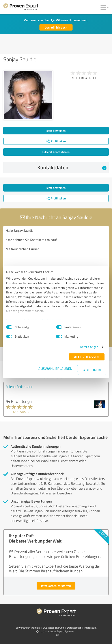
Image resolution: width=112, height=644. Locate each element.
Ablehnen (92, 370)
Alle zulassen (87, 357)
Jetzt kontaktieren (56, 152)
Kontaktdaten (72, 167)
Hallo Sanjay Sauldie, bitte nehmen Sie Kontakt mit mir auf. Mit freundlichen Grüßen (56, 251)
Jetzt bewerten (56, 131)
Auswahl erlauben (55, 368)
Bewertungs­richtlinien (28, 628)
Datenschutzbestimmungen (44, 320)
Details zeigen (89, 347)
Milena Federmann (20, 387)
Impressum (14, 320)
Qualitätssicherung (53, 628)
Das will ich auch (56, 27)
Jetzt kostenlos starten (56, 586)
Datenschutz (74, 628)
